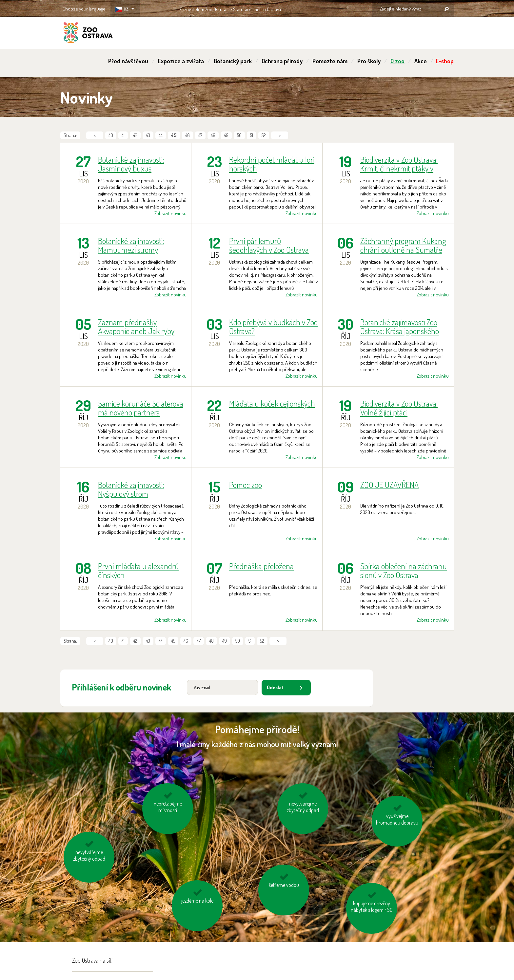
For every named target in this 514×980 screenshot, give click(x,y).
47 (200, 135)
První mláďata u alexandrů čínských (138, 570)
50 (239, 135)
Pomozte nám (330, 61)
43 (148, 135)
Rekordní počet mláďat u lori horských (272, 164)
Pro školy (369, 61)
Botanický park (233, 61)
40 (111, 135)
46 (188, 135)
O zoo (397, 61)
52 (264, 135)
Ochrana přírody (282, 61)
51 (252, 135)
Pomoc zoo (246, 485)
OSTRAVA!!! (309, 8)
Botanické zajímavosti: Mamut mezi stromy (131, 245)
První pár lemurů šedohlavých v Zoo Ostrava (269, 245)
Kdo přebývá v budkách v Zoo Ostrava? (273, 327)
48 (213, 135)
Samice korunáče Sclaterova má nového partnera (141, 408)
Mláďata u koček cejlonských (272, 404)
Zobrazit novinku (170, 213)
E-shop (445, 61)
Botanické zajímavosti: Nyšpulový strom (131, 489)
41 (123, 135)
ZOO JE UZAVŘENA (389, 485)
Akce (421, 61)
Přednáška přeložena (261, 566)
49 (226, 135)
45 (173, 641)
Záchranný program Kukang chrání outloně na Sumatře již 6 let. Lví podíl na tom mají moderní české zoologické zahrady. (403, 245)
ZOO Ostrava (88, 34)
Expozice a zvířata (181, 61)
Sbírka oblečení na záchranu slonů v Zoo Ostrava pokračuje (404, 570)
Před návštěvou (128, 61)
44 (161, 135)
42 (135, 135)
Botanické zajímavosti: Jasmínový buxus (131, 164)
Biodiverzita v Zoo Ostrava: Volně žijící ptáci (399, 408)
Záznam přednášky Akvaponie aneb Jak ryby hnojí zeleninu (136, 327)
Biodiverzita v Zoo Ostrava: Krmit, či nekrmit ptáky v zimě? (399, 164)
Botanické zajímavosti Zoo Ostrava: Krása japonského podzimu (400, 327)
